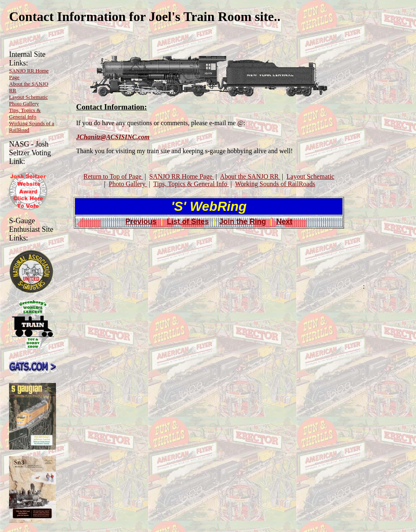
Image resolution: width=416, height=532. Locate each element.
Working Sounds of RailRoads (275, 184)
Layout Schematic (28, 97)
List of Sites (188, 222)
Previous (141, 222)
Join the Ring (243, 222)
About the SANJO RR (250, 176)
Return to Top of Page (113, 176)
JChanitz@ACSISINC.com (113, 137)
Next (285, 222)
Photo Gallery (24, 104)
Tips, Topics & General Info (25, 113)
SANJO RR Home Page (182, 176)
